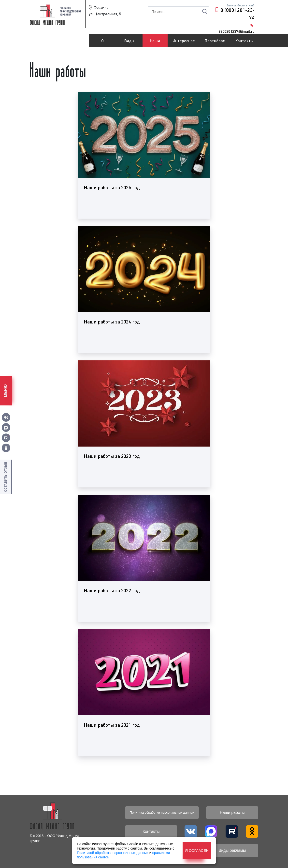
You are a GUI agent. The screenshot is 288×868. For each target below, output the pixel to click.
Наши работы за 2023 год (112, 456)
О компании (102, 43)
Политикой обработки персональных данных (113, 853)
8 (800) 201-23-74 (238, 14)
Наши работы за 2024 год (112, 322)
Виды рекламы (129, 43)
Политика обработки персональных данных (162, 812)
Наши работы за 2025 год (112, 187)
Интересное (184, 40)
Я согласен (197, 850)
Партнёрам (215, 40)
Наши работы (155, 43)
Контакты (244, 40)
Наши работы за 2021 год (112, 725)
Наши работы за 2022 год (112, 590)
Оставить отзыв (6, 477)
